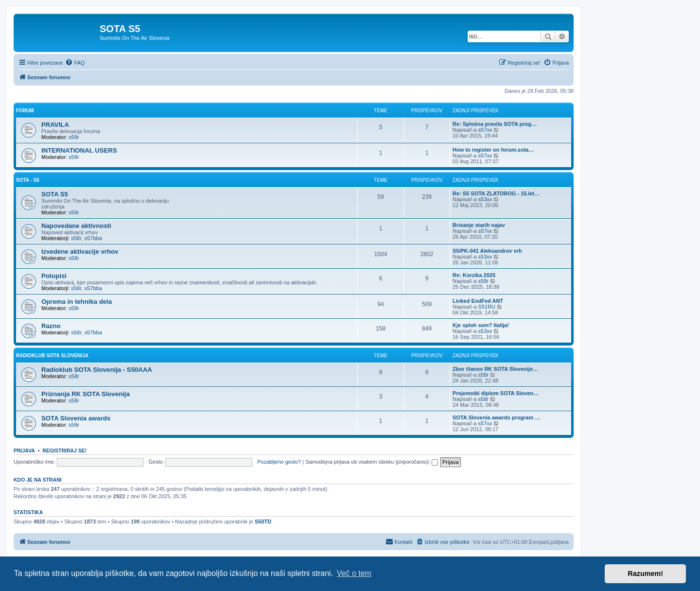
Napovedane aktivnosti (76, 226)
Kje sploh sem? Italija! (481, 325)
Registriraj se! (64, 451)
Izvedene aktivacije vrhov (80, 252)
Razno (51, 326)
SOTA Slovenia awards (76, 418)
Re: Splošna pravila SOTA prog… (495, 124)
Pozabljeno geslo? (279, 462)
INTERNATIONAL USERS (79, 150)
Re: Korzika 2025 (474, 275)
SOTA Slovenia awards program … (496, 417)
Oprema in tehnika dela (77, 302)
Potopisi (54, 276)
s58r (74, 137)
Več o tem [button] (354, 573)
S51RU (487, 307)
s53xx (485, 199)
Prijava (24, 451)
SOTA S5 (55, 194)
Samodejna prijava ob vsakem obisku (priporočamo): (372, 462)
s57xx (485, 130)
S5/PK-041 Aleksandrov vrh (487, 251)
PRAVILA (55, 125)
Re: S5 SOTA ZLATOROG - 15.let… (496, 193)
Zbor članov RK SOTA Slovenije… (495, 369)
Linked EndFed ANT (478, 301)
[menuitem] (75, 63)
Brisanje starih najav (479, 225)
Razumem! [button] (645, 574)
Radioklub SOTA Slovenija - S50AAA (97, 370)
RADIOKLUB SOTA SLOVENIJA (52, 356)
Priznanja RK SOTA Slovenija (86, 394)
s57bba (93, 238)
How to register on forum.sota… (493, 150)
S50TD (263, 521)
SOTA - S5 (28, 180)
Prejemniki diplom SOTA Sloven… (496, 393)
